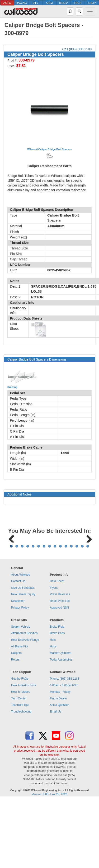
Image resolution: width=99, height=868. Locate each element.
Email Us (56, 771)
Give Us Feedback (23, 647)
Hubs (53, 706)
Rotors (15, 719)
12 (71, 605)
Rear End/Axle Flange (25, 699)
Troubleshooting (21, 771)
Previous (12, 567)
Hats (53, 699)
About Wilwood (21, 634)
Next (87, 567)
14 (82, 605)
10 (60, 605)
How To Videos (21, 751)
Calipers (16, 712)
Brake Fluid (57, 686)
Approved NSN (59, 667)
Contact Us (18, 640)
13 (77, 605)
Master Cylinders (61, 712)
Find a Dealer (58, 758)
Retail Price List (60, 660)
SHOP (92, 3)
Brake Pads (57, 692)
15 (88, 605)
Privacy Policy (20, 667)
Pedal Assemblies (61, 719)
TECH (78, 3)
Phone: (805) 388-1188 (64, 738)
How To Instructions (24, 744)
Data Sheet (57, 640)
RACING (21, 3)
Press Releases (60, 653)
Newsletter (18, 660)
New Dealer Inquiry (23, 653)
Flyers (54, 647)
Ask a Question (59, 764)
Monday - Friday (60, 751)
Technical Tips (20, 764)
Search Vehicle (21, 686)
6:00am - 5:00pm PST (64, 744)
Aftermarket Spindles (24, 692)
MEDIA (64, 3)
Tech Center (19, 758)
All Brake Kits (20, 706)
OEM (49, 3)
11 (66, 605)
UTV (35, 3)
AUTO (7, 3)
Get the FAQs (20, 738)
